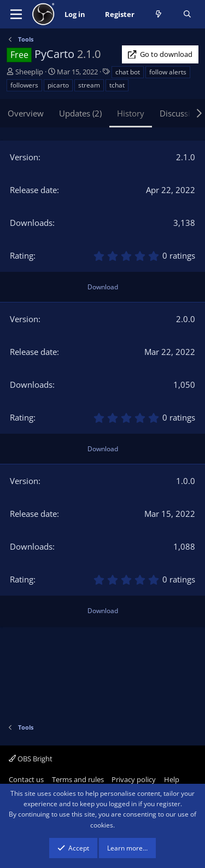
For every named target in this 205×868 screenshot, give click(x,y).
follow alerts (168, 72)
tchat (117, 85)
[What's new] (159, 14)
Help (172, 779)
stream (89, 85)
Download (103, 287)
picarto (58, 85)
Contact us (26, 779)
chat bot (128, 72)
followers (24, 85)
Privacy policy (134, 779)
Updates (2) (80, 113)
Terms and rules (78, 779)
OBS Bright (31, 759)
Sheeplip (29, 72)
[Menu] (16, 14)
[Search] (187, 14)
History (131, 113)
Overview (26, 113)
